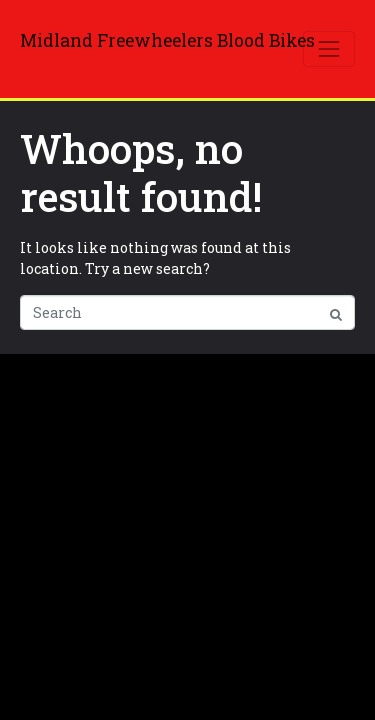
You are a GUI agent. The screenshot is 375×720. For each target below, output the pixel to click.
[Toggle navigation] (329, 49)
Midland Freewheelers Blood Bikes (167, 40)
